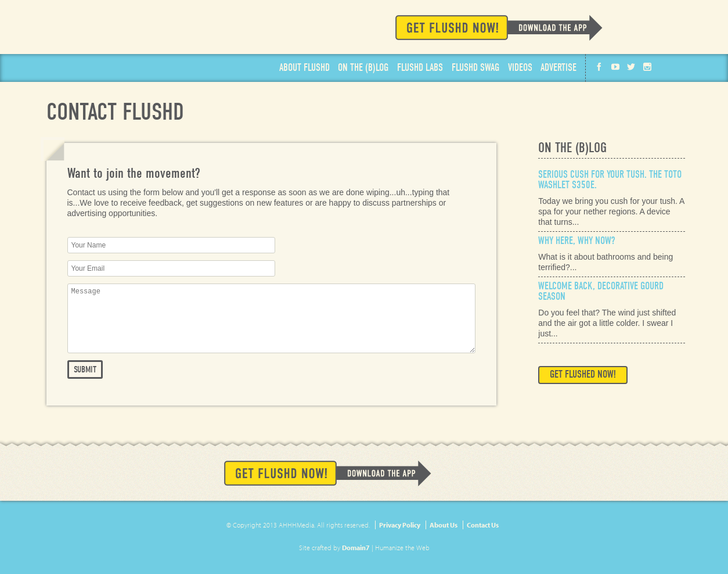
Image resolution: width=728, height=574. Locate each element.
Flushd (127, 36)
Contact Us (483, 525)
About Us (444, 525)
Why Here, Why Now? (576, 241)
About (304, 68)
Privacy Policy (400, 525)
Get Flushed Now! (583, 374)
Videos (520, 68)
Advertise (558, 68)
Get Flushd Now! (499, 28)
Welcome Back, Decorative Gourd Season (601, 291)
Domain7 (356, 548)
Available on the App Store (638, 27)
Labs (420, 68)
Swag (475, 68)
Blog (363, 68)
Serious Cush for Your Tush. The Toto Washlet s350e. (610, 180)
